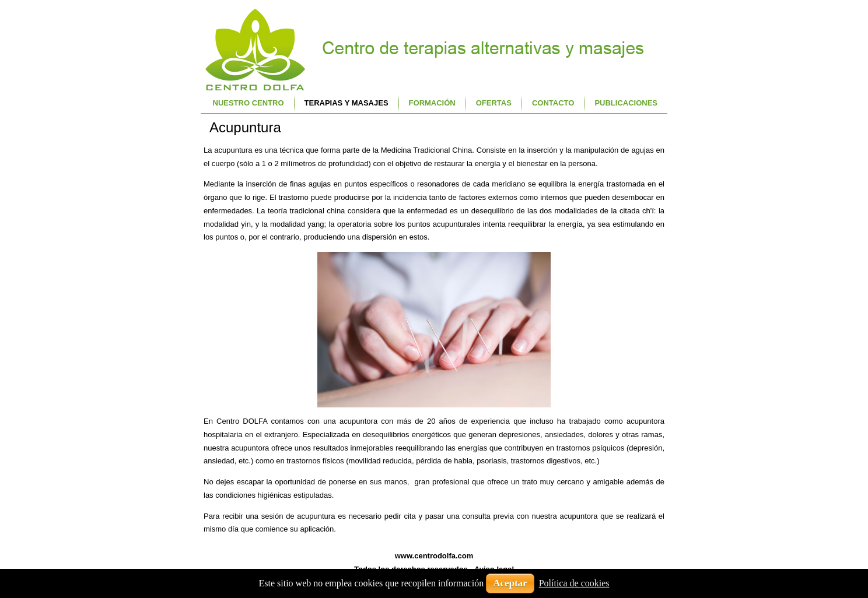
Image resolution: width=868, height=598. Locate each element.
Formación (432, 103)
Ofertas (494, 103)
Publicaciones (626, 103)
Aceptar (510, 583)
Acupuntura (245, 127)
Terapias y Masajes (346, 103)
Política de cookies (574, 583)
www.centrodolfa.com (434, 556)
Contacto (553, 103)
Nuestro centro (249, 103)
